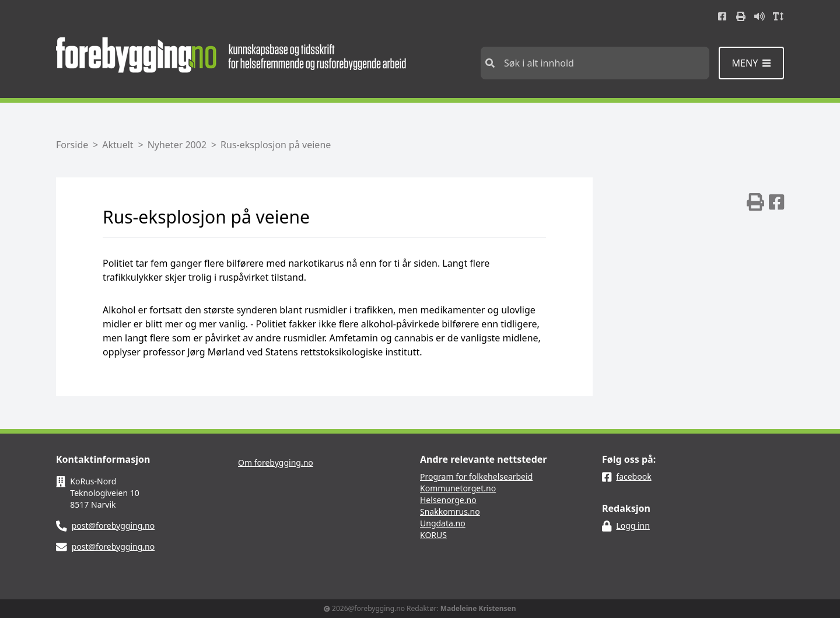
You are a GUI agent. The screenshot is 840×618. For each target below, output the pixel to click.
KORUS (433, 535)
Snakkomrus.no (450, 511)
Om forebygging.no (276, 462)
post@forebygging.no (113, 526)
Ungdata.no (443, 523)
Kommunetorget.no (458, 488)
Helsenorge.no (448, 500)
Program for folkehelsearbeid (476, 476)
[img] (755, 202)
